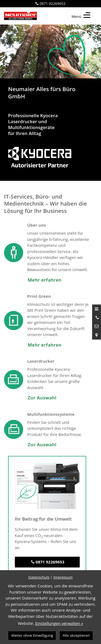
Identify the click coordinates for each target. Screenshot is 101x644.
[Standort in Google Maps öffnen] (97, 335)
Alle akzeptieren (76, 635)
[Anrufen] (97, 318)
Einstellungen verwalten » (59, 623)
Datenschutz (39, 577)
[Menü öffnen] (97, 309)
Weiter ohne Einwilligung (32, 635)
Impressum (63, 577)
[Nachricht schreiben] (97, 326)
